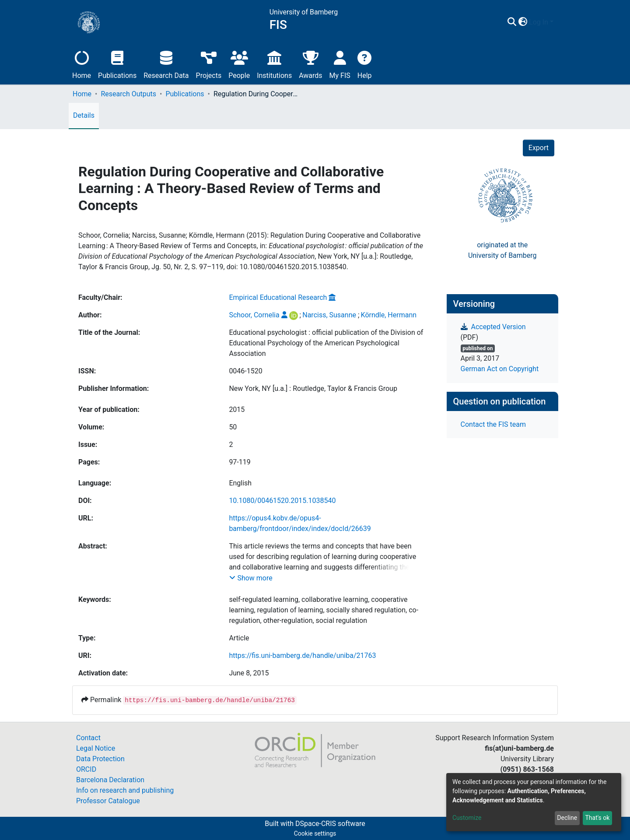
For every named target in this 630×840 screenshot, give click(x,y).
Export (539, 148)
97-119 (240, 462)
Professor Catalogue (108, 801)
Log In (539, 22)
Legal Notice (96, 748)
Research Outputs (128, 94)
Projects (209, 64)
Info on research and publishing (125, 790)
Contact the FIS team (493, 424)
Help (365, 64)
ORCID (86, 769)
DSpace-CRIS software (330, 824)
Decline (567, 818)
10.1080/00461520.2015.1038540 (282, 501)
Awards (310, 64)
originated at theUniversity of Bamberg (502, 250)
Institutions (274, 64)
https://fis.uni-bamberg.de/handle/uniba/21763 (302, 655)
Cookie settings (315, 833)
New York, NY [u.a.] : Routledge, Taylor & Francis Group (313, 388)
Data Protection (100, 759)
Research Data (166, 64)
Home (82, 64)
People (239, 64)
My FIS (340, 64)
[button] (523, 22)
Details (84, 115)
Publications (117, 64)
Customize (467, 818)
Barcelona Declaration (110, 780)
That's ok (597, 818)
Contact (88, 738)
